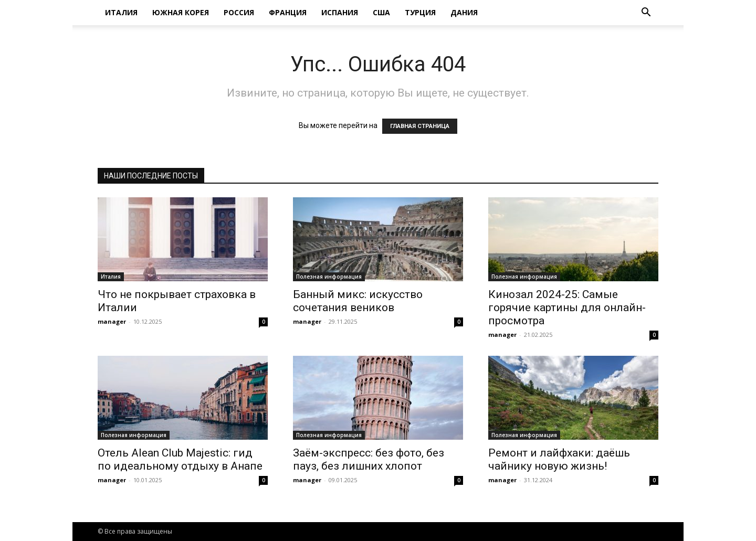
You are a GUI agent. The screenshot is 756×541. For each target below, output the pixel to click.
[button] (646, 13)
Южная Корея (181, 12)
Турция (420, 12)
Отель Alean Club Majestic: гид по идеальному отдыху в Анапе (180, 459)
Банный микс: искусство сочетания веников (358, 301)
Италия (121, 12)
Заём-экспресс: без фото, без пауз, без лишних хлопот (369, 459)
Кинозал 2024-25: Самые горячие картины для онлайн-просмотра (567, 307)
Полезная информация (329, 277)
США (381, 12)
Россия (239, 12)
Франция (288, 12)
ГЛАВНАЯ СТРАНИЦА (420, 126)
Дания (464, 12)
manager (112, 321)
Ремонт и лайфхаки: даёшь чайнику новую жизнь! (559, 459)
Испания (340, 12)
